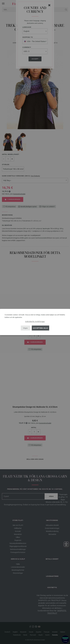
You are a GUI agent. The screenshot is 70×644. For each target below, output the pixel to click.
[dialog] (35, 322)
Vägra (25, 328)
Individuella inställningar (35, 321)
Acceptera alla (40, 328)
